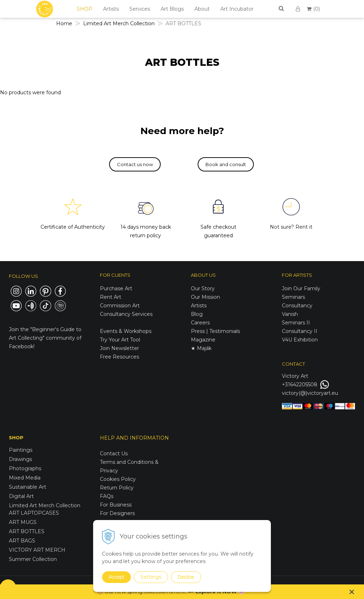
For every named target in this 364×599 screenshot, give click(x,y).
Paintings (21, 450)
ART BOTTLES (27, 531)
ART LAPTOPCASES (34, 513)
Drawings (20, 459)
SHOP (85, 9)
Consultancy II (300, 331)
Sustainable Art (28, 487)
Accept (116, 577)
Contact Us (114, 454)
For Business (116, 505)
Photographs (25, 468)
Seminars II (296, 323)
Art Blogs (172, 9)
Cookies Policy (118, 479)
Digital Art (21, 496)
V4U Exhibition (300, 340)
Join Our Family (301, 288)
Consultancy (297, 306)
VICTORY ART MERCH (37, 550)
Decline (186, 577)
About (202, 9)
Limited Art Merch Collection (45, 505)
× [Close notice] (352, 592)
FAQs (107, 496)
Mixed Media (25, 478)
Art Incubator (237, 9)
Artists (111, 9)
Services (140, 9)
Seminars (293, 297)
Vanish (290, 314)
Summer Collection (33, 559)
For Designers (117, 513)
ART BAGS (22, 541)
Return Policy (117, 488)
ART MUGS (23, 522)
